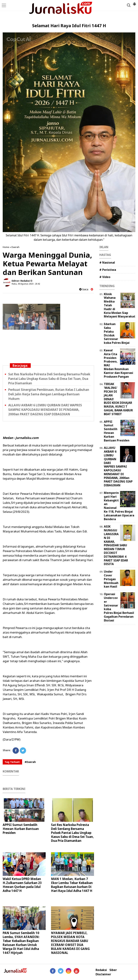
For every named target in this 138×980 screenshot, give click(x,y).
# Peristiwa (108, 270)
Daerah (15, 247)
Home (6, 247)
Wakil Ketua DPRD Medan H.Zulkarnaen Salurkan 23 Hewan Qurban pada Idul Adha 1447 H (22, 885)
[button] (134, 3)
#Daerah (30, 762)
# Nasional (107, 263)
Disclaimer (103, 974)
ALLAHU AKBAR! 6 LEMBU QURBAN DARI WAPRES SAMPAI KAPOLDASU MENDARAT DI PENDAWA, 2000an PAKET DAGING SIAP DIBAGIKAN (45, 410)
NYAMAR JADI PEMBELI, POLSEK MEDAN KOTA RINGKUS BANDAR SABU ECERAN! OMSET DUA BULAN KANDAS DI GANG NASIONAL (70, 943)
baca (84, 289)
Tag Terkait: (12, 762)
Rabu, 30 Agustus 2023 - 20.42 (26, 284)
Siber (113, 970)
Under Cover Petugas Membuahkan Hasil (111, 579)
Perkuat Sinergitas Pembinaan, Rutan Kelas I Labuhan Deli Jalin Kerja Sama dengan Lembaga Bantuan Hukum (49, 394)
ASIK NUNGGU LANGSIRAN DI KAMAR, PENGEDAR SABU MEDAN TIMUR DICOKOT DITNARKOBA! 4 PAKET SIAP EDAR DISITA (116, 545)
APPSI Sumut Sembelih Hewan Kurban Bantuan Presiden (21, 829)
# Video (105, 277)
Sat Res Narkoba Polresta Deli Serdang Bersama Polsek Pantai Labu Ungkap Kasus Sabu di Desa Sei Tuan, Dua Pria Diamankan (49, 379)
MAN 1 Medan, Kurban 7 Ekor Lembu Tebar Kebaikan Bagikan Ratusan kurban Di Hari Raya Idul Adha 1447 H (72, 885)
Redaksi (101, 970)
